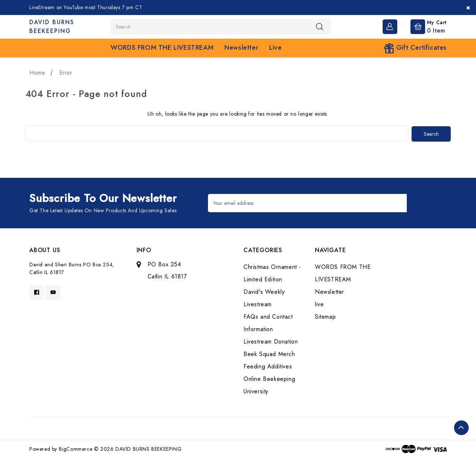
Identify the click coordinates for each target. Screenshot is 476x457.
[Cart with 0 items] (423, 26)
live (275, 48)
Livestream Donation (271, 341)
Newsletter (241, 48)
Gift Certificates (415, 48)
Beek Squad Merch (269, 353)
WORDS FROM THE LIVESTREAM (162, 48)
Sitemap (325, 316)
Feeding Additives (268, 366)
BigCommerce (76, 448)
